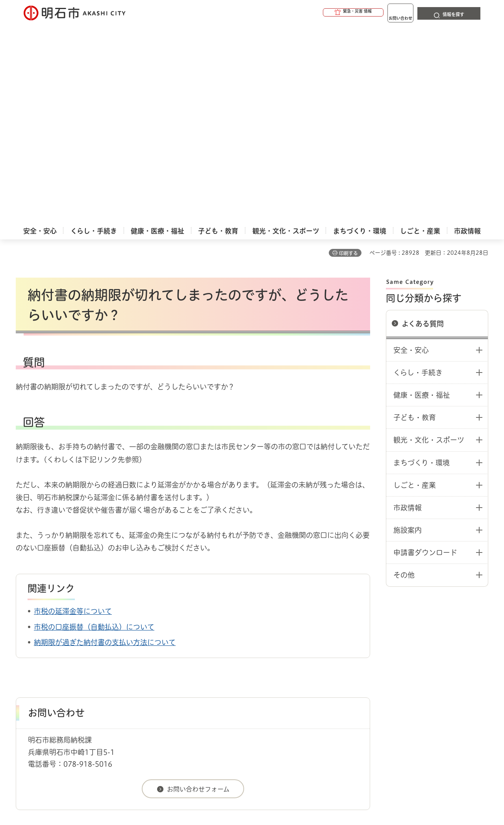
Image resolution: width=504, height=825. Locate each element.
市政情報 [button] (408, 310)
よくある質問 (423, 126)
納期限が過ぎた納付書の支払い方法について (105, 445)
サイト (435, 666)
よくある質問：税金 (103, 639)
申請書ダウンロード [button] (425, 355)
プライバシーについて (301, 666)
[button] (323, 13)
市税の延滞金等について (73, 413)
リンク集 (379, 666)
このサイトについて (81, 666)
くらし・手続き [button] (418, 175)
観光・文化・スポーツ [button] (429, 242)
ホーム (24, 639)
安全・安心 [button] (411, 152)
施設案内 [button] (408, 332)
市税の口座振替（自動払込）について (94, 429)
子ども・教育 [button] (415, 220)
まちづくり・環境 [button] (422, 265)
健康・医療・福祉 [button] (422, 197)
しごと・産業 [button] (415, 287)
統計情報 (276, 786)
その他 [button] (404, 377)
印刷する (348, 56)
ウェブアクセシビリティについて (190, 666)
